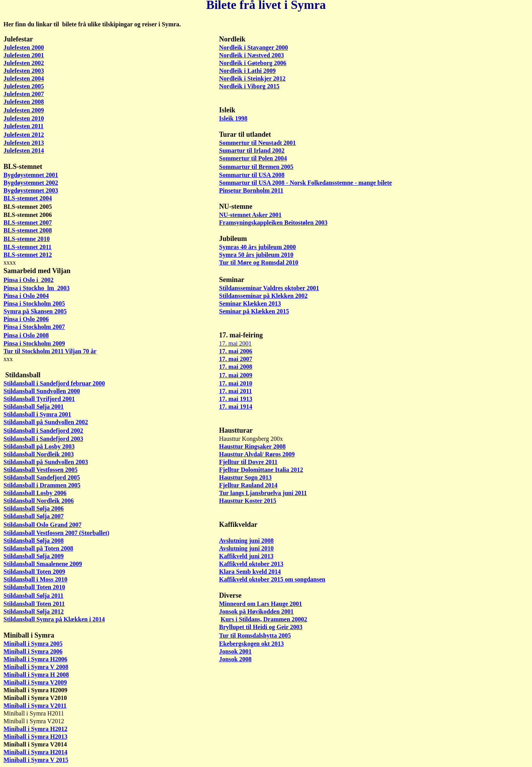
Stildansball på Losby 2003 (39, 446)
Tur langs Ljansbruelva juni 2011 (263, 493)
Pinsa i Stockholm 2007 (34, 327)
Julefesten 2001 (24, 55)
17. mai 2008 (236, 367)
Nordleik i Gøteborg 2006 (253, 63)
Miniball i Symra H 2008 (36, 675)
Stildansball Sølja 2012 (34, 611)
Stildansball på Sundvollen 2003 (46, 462)
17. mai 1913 (236, 399)
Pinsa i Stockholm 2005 (34, 304)
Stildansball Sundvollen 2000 (42, 391)
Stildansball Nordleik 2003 (39, 454)
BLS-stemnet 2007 (28, 223)
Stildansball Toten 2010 (34, 587)
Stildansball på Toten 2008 (38, 548)
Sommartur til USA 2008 (252, 175)
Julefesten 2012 (24, 135)
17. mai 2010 (236, 383)
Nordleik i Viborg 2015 (249, 86)
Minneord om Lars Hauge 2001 (261, 604)
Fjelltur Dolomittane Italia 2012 (261, 470)
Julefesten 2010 (24, 118)
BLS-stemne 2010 (27, 239)
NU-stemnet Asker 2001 (250, 215)
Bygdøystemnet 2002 (31, 183)
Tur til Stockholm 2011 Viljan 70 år (50, 351)
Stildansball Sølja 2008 (34, 541)
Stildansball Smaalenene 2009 (43, 564)
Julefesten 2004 (24, 78)
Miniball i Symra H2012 (35, 729)
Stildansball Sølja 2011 (33, 596)
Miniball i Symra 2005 (33, 644)
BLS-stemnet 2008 (28, 230)
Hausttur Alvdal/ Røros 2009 (257, 454)
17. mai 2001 (235, 343)
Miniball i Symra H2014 (35, 752)
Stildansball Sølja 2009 (34, 556)
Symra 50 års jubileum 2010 (256, 255)
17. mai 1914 (236, 407)
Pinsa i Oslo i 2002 (28, 280)
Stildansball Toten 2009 (34, 572)
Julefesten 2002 (24, 63)
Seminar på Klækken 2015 (254, 311)
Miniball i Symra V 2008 (36, 667)
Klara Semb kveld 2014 (250, 572)
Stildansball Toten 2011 (34, 604)
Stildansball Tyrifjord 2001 (39, 399)
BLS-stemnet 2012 (28, 255)
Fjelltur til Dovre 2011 (248, 462)
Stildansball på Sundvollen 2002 (46, 422)
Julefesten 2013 (24, 143)
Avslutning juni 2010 (246, 548)
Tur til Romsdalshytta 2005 (255, 635)
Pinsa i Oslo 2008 (26, 335)
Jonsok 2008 (235, 659)
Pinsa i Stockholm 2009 (34, 343)
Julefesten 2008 (24, 102)
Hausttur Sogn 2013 (245, 477)
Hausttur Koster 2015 (248, 501)
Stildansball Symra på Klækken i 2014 (54, 619)
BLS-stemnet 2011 (27, 247)
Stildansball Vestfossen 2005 (40, 470)
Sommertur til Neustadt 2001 (257, 143)
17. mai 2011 (236, 391)
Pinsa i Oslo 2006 (26, 319)
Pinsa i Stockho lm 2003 (37, 288)
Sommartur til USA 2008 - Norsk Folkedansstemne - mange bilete (305, 183)
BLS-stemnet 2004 (28, 198)
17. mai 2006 (236, 351)
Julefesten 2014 (24, 150)
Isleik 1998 (233, 118)
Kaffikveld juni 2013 (246, 556)
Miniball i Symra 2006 (33, 651)
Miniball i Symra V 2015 (36, 760)
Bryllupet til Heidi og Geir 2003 (261, 627)
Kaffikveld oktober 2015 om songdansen (272, 579)
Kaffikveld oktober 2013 (251, 564)
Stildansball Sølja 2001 (34, 407)
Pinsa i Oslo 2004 (26, 296)
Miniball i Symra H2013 (35, 737)
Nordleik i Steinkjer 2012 (252, 78)
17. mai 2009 (236, 375)
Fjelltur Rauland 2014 (248, 485)
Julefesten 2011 (24, 126)
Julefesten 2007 (24, 94)
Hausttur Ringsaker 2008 (252, 446)
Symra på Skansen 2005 (35, 311)
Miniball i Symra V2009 (35, 682)
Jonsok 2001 (235, 651)
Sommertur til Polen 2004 (253, 158)
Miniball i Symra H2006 (35, 659)
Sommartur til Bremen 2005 (256, 167)
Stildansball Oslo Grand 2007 (42, 525)
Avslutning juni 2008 (246, 541)
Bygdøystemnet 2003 (31, 190)
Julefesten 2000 (24, 47)
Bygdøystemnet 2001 (31, 175)
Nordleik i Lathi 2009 (247, 71)
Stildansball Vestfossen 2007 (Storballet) (56, 533)
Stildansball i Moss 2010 (35, 579)
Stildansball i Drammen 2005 (42, 485)
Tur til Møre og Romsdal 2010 (259, 262)
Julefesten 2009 (24, 110)
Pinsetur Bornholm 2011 (251, 190)
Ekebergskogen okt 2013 (251, 644)
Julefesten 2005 (24, 86)
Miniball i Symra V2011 (35, 706)
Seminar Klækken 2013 (250, 304)
